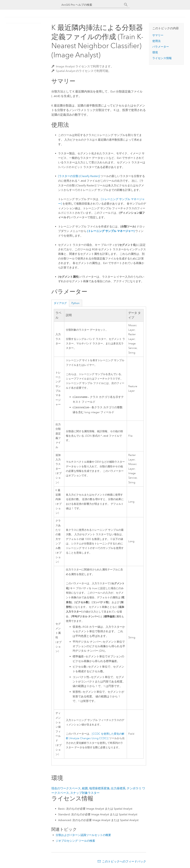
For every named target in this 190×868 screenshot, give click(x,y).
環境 (155, 52)
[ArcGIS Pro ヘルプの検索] (92, 5)
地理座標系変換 (99, 788)
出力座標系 (118, 788)
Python (75, 303)
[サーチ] (126, 5)
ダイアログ (60, 303)
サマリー (158, 35)
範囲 (85, 788)
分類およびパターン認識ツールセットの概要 (83, 835)
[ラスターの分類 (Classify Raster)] (79, 176)
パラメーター (161, 47)
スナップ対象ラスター (85, 792)
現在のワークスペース (66, 788)
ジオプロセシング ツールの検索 (75, 840)
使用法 (156, 41)
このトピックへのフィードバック (124, 861)
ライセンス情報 (162, 58)
